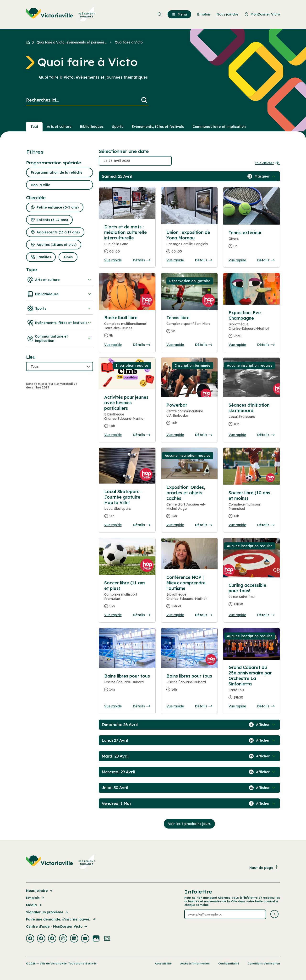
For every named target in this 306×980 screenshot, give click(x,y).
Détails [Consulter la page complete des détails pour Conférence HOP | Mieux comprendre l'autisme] (204, 615)
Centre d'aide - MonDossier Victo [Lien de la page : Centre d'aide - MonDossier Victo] (57, 926)
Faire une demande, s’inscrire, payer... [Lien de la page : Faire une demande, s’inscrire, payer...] (61, 919)
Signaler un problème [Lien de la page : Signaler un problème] (47, 912)
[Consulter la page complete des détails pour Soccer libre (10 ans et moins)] (252, 506)
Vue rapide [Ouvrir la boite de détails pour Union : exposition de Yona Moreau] (175, 260)
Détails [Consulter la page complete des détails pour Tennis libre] (204, 345)
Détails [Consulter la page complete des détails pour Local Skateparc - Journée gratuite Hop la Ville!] (142, 525)
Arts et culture (60, 280)
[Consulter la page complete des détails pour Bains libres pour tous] (127, 685)
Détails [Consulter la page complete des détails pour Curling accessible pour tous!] (266, 615)
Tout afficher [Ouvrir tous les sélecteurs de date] (267, 163)
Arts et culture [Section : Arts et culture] (59, 127)
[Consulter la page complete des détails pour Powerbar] (189, 416)
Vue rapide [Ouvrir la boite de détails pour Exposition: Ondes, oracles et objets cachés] (175, 525)
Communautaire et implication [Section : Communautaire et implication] (219, 127)
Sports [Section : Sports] (118, 127)
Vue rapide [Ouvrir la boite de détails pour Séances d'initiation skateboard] (237, 435)
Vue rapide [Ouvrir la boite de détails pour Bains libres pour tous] (113, 706)
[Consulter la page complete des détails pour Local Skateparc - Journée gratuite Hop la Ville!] (127, 506)
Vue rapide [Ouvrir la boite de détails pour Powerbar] (175, 435)
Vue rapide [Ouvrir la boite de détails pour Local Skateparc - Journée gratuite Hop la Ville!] (113, 525)
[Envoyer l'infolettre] (274, 914)
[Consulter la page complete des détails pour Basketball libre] (127, 328)
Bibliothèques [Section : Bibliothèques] (92, 127)
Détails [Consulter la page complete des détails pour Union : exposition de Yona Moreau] (204, 260)
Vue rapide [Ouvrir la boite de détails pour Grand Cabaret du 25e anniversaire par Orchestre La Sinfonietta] (237, 706)
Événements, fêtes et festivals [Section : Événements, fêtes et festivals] (158, 127)
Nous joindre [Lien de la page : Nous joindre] (40, 891)
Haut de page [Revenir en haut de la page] (264, 868)
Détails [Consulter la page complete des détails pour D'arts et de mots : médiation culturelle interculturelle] (142, 260)
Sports (60, 308)
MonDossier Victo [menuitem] (262, 14)
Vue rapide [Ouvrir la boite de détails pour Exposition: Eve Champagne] (237, 345)
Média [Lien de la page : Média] (34, 905)
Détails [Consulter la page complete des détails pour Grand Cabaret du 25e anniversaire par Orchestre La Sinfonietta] (266, 706)
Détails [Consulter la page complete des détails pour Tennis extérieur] (266, 260)
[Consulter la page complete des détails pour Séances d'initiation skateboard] (252, 417)
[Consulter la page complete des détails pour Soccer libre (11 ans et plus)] (127, 596)
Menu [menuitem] (179, 14)
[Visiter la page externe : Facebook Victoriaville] (30, 939)
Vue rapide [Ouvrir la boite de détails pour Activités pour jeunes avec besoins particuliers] (113, 435)
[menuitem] (61, 14)
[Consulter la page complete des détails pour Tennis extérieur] (252, 241)
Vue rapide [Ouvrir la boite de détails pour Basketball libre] (113, 345)
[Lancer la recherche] (144, 100)
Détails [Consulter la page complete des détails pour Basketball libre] (142, 345)
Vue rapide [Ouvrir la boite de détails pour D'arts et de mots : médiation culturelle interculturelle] (113, 260)
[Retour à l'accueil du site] (29, 42)
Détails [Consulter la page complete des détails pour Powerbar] (204, 435)
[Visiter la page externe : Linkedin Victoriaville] (74, 939)
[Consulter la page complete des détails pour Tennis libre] (189, 326)
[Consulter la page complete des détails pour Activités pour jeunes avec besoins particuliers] (127, 414)
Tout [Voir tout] (34, 127)
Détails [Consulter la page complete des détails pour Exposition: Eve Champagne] (266, 345)
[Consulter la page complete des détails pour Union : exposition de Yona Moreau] (189, 244)
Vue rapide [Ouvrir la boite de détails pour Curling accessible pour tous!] (237, 615)
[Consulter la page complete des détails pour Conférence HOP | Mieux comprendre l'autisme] (189, 594)
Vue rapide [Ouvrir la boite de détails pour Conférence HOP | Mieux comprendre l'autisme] (175, 615)
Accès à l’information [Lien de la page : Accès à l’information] (195, 964)
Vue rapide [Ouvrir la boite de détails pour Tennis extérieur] (237, 260)
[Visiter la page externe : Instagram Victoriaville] (63, 939)
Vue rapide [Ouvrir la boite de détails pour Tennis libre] (175, 345)
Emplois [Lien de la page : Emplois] (35, 898)
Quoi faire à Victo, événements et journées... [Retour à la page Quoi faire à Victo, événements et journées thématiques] (72, 42)
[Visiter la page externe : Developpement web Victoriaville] (107, 939)
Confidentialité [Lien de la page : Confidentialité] (229, 964)
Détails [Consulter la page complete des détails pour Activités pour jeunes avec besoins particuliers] (142, 435)
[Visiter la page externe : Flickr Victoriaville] (96, 939)
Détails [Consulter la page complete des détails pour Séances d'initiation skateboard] (266, 435)
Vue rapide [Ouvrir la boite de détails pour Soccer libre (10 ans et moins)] (237, 525)
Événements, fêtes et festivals (60, 323)
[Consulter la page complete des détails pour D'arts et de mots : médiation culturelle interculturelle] (127, 241)
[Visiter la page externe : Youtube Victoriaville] (85, 939)
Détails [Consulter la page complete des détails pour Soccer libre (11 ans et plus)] (142, 615)
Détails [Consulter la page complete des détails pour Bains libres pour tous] (142, 706)
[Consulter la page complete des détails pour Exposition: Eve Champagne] (252, 326)
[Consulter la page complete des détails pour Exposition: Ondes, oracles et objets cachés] (189, 504)
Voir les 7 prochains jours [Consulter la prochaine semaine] (189, 824)
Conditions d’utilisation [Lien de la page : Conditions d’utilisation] (264, 964)
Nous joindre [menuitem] (227, 14)
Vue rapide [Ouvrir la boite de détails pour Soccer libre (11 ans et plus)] (113, 615)
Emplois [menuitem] (204, 14)
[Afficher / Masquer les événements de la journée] (266, 176)
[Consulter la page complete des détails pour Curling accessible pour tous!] (252, 597)
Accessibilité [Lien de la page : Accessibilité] (163, 964)
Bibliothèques (60, 294)
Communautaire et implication (60, 339)
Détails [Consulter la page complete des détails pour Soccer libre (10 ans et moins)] (266, 525)
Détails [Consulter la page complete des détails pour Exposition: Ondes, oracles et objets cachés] (204, 525)
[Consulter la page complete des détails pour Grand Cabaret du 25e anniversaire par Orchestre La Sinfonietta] (252, 684)
